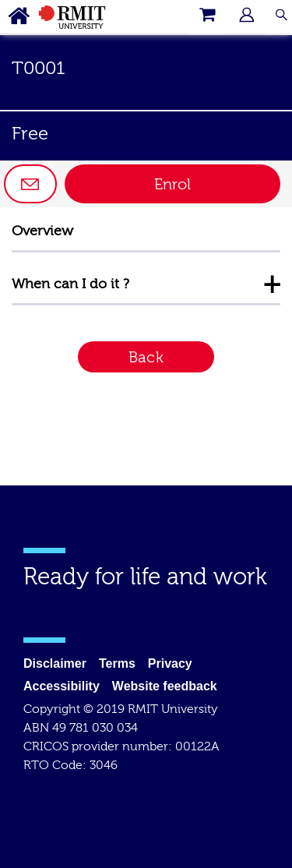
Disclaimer (55, 663)
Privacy (170, 663)
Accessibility (62, 686)
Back (146, 357)
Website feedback (165, 686)
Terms (117, 663)
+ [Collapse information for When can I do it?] (272, 284)
